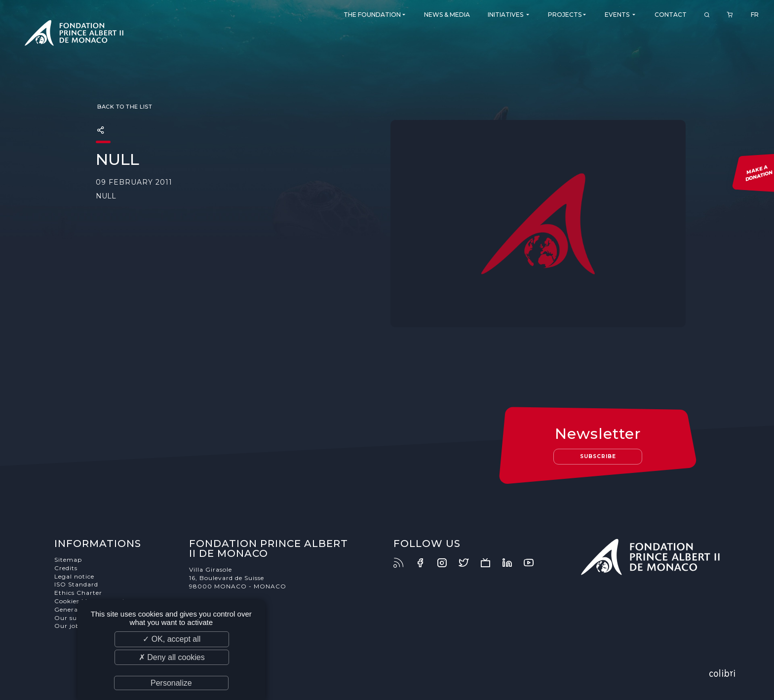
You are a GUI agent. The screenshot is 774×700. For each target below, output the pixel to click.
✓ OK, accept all (172, 639)
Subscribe (598, 456)
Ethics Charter (78, 593)
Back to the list (124, 107)
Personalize (171, 683)
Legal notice (74, 576)
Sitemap (68, 560)
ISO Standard (76, 584)
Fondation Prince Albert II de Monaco (74, 35)
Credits (66, 568)
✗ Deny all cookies (172, 657)
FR (755, 15)
